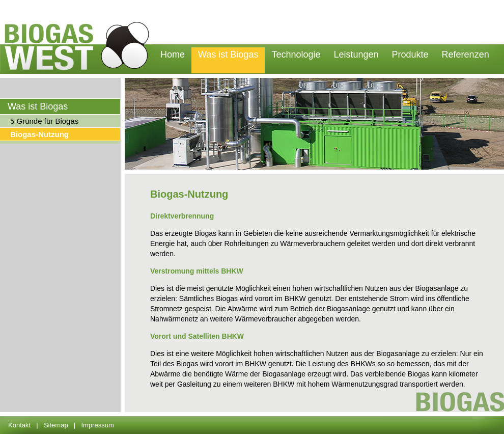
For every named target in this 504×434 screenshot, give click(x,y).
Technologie (296, 55)
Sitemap (56, 425)
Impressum (97, 425)
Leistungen (356, 55)
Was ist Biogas (228, 55)
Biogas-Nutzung (39, 134)
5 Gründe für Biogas (44, 121)
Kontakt (19, 425)
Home (173, 55)
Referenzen (466, 55)
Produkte (410, 55)
